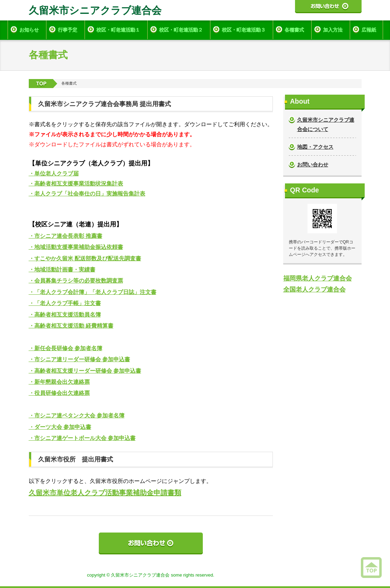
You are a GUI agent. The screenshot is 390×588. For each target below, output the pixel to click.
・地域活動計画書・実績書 (62, 270)
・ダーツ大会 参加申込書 (60, 427)
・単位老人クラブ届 (54, 174)
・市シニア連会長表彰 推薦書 (66, 236)
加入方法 (333, 30)
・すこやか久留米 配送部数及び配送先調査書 (85, 258)
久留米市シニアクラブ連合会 (95, 10)
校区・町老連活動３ (244, 30)
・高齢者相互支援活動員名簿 (65, 315)
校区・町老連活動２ (181, 30)
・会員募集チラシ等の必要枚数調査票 (76, 281)
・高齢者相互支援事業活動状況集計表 (76, 184)
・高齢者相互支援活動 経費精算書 (71, 326)
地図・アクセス (315, 147)
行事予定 (68, 30)
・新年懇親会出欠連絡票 (59, 382)
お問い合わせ (313, 165)
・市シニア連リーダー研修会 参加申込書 (79, 359)
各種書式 (294, 30)
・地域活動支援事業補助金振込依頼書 (76, 247)
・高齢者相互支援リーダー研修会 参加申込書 (85, 371)
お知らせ (29, 30)
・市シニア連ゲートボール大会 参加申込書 (82, 438)
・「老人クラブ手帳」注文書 (65, 303)
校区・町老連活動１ (118, 30)
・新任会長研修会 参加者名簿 (66, 348)
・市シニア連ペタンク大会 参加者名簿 (77, 416)
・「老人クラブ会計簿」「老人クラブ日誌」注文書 (93, 292)
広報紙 (369, 30)
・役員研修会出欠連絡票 (59, 393)
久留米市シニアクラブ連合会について (326, 124)
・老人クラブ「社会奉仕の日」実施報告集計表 (87, 194)
